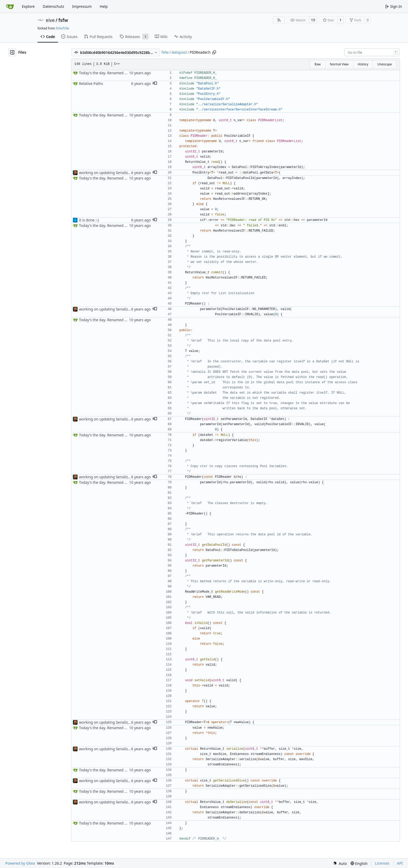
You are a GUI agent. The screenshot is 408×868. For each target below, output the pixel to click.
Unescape (384, 64)
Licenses (382, 863)
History (363, 64)
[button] (155, 84)
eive (50, 20)
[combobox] (372, 52)
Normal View (339, 64)
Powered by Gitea (20, 863)
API (400, 863)
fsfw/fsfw (62, 28)
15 (313, 20)
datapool (179, 52)
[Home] (10, 7)
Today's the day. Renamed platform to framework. (122, 73)
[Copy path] (214, 52)
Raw (318, 64)
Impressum (82, 6)
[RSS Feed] (279, 20)
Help (104, 6)
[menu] (340, 863)
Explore (28, 6)
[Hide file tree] (12, 52)
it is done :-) (89, 220)
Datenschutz (53, 6)
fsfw (63, 20)
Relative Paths (91, 83)
